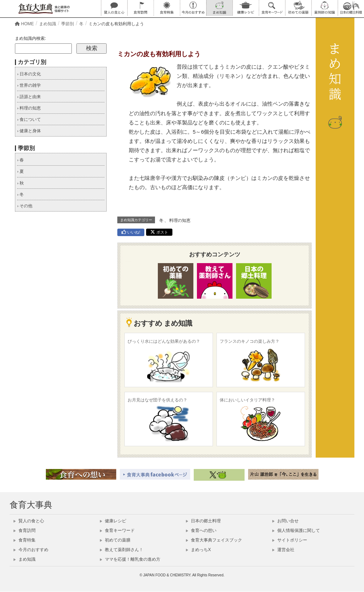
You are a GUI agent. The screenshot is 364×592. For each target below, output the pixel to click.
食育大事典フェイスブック (214, 540)
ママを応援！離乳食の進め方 (130, 559)
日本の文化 (29, 74)
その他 (25, 206)
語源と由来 (29, 97)
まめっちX (198, 550)
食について (29, 119)
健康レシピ (113, 521)
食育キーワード (117, 530)
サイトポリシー (290, 540)
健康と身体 (29, 131)
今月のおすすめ (31, 550)
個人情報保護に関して (296, 530)
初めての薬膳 (115, 540)
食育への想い (201, 530)
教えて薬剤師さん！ (122, 550)
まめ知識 (25, 559)
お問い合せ (285, 521)
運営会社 (283, 550)
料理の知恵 (180, 220)
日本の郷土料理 (203, 521)
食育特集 (25, 540)
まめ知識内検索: (30, 38)
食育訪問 (25, 530)
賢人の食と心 (29, 521)
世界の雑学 (29, 85)
